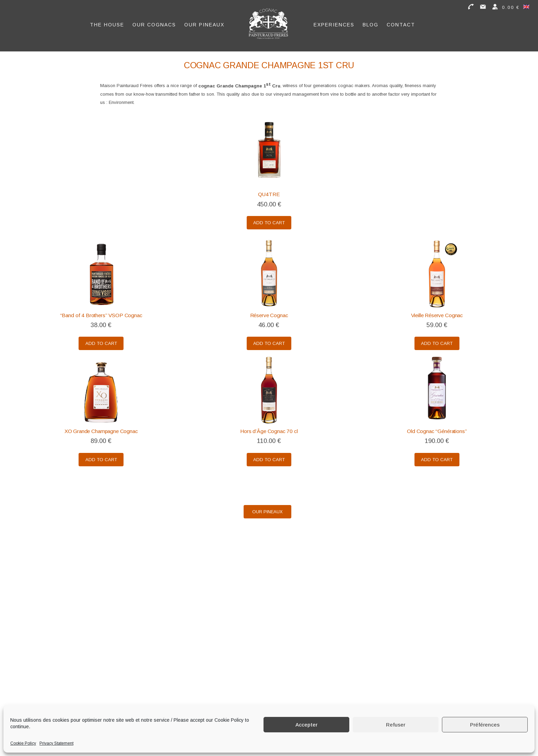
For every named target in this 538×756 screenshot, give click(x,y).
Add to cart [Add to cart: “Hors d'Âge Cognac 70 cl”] (269, 460)
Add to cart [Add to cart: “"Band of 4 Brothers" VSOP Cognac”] (101, 344)
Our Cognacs (154, 23)
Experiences (334, 23)
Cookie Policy (23, 743)
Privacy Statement (56, 743)
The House (107, 23)
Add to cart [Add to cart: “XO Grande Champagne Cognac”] (101, 460)
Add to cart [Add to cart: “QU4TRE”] (269, 223)
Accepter (306, 725)
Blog (371, 23)
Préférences (485, 725)
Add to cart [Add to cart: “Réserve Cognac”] (269, 344)
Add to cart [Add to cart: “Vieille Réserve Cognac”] (437, 344)
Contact (401, 23)
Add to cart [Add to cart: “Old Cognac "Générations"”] (437, 460)
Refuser (396, 725)
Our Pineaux (204, 23)
